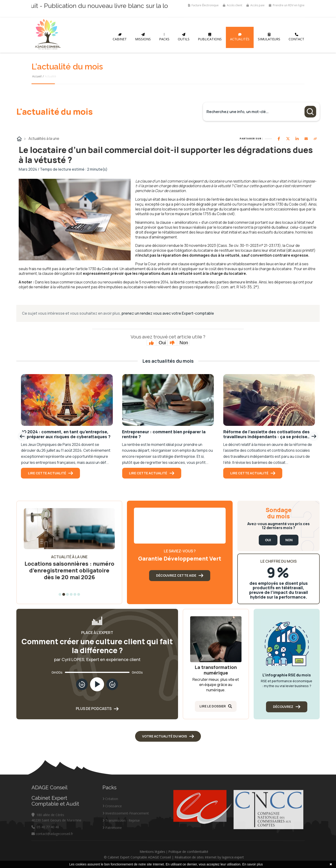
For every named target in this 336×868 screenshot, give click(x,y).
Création (110, 834)
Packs (164, 37)
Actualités (240, 37)
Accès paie (255, 5)
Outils (184, 37)
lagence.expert (268, 857)
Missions (143, 37)
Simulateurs (269, 37)
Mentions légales (188, 852)
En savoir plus (252, 864)
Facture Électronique (203, 5)
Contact (296, 37)
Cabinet (120, 37)
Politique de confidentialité (223, 852)
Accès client (233, 5)
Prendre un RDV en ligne (287, 5)
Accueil (37, 76)
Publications (210, 37)
